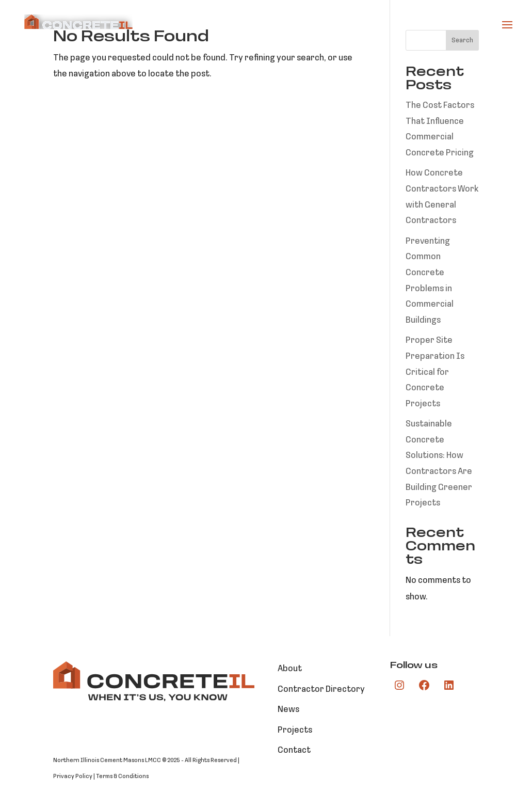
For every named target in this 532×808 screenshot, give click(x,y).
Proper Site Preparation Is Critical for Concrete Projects (435, 372)
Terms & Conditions (122, 777)
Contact (294, 750)
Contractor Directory (321, 690)
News (288, 710)
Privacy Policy (73, 777)
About (290, 669)
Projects (295, 730)
